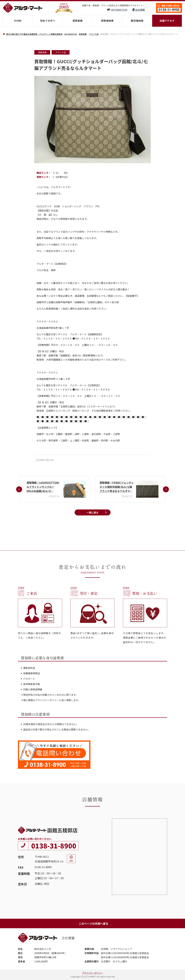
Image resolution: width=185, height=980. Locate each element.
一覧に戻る (92, 512)
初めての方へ (48, 21)
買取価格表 (107, 21)
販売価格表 (137, 21)
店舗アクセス (167, 21)
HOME (18, 21)
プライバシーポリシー (92, 973)
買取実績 (78, 21)
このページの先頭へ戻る (92, 923)
